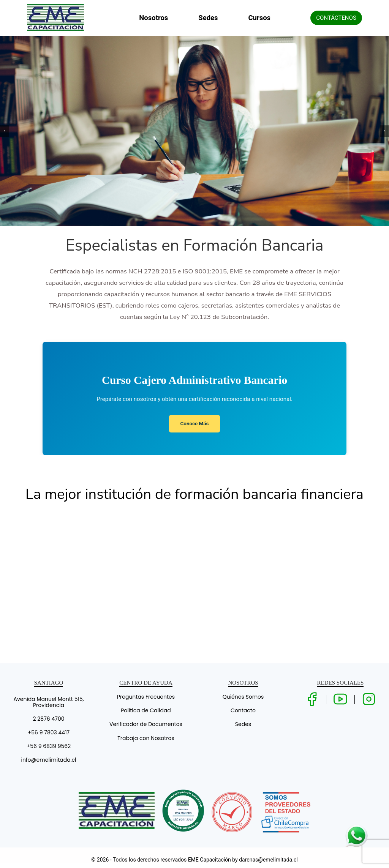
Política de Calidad (146, 710)
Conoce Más (195, 424)
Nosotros (153, 18)
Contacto (243, 710)
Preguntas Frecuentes (146, 697)
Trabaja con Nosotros (146, 738)
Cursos (260, 18)
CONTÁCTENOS (336, 18)
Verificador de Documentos (146, 724)
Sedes (208, 18)
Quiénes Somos (243, 697)
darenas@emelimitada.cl (268, 860)
